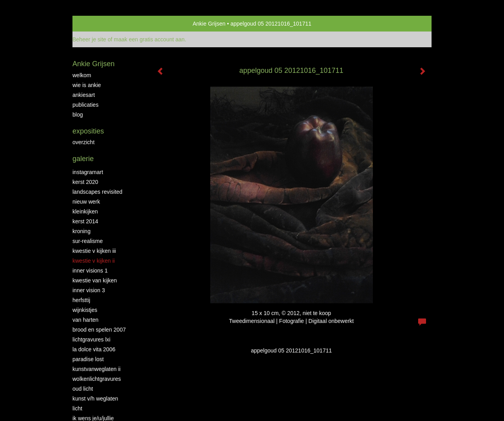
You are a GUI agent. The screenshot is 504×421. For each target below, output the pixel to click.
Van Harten (85, 320)
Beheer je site (89, 39)
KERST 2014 (85, 221)
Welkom (82, 75)
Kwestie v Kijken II (94, 261)
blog (78, 115)
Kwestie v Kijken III (94, 251)
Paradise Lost (88, 359)
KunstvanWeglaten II (96, 369)
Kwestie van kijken (95, 280)
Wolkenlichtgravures (97, 379)
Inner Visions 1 (90, 271)
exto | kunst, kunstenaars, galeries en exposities (95, 24)
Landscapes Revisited (97, 192)
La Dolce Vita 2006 (94, 349)
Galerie (83, 159)
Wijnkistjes (85, 310)
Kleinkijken (85, 211)
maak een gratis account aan (149, 39)
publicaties (85, 105)
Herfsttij (81, 300)
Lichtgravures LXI (91, 339)
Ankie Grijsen (209, 24)
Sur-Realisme (88, 241)
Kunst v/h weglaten (95, 399)
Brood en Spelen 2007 (99, 330)
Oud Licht (83, 389)
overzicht (83, 142)
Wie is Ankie (87, 85)
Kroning (82, 231)
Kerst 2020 (85, 182)
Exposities (88, 131)
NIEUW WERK (86, 202)
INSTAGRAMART (88, 172)
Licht (77, 408)
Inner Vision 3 (89, 290)
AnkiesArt (84, 95)
